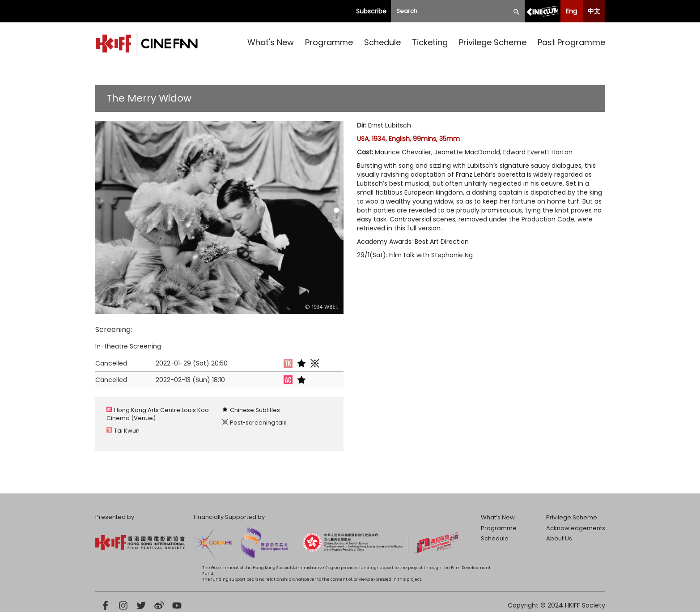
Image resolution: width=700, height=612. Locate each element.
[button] (336, 210)
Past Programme (571, 42)
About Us (559, 538)
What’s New (498, 517)
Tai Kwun (127, 431)
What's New (271, 42)
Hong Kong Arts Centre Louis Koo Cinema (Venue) (158, 414)
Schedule (382, 42)
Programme (329, 42)
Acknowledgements (576, 528)
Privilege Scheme (493, 42)
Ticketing (430, 42)
